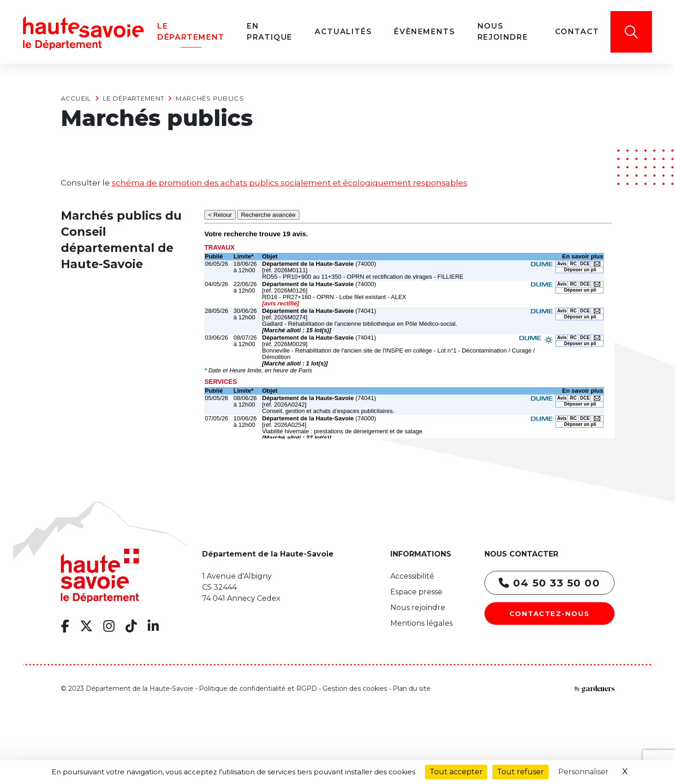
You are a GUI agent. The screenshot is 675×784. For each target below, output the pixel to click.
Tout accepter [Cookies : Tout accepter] (456, 772)
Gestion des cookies (355, 688)
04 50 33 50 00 (549, 583)
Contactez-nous (550, 613)
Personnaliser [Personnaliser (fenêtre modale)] (583, 772)
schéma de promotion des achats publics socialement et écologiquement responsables (290, 183)
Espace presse (416, 592)
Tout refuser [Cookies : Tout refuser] (520, 772)
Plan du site (412, 688)
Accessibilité (412, 576)
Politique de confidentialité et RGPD (258, 688)
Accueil (76, 98)
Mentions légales (421, 623)
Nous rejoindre (418, 607)
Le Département (134, 98)
